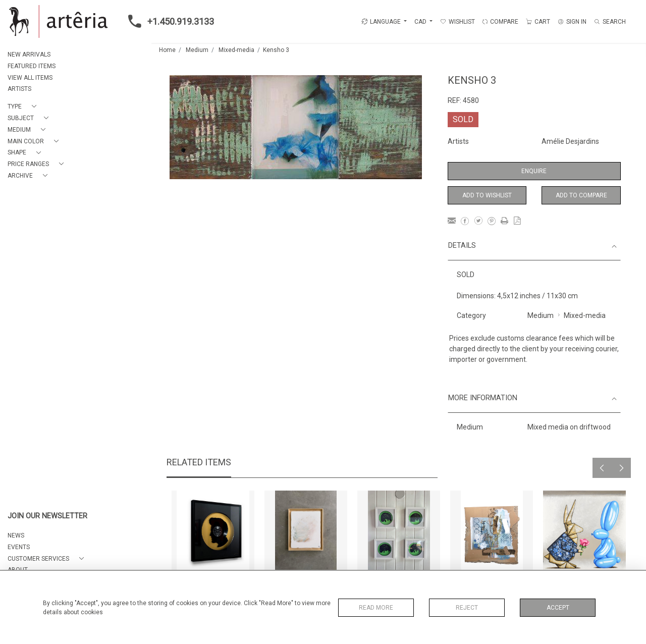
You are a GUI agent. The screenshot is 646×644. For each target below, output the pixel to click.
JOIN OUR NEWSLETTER (47, 516)
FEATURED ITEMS (32, 66)
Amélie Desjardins (570, 141)
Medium (197, 50)
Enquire (534, 171)
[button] (24, 107)
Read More (376, 608)
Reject (467, 608)
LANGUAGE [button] (381, 22)
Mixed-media (236, 50)
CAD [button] (421, 22)
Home (167, 50)
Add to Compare (581, 195)
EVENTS (19, 547)
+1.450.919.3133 (168, 21)
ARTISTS (19, 89)
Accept (558, 608)
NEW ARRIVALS (29, 55)
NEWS (16, 535)
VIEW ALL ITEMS (30, 78)
